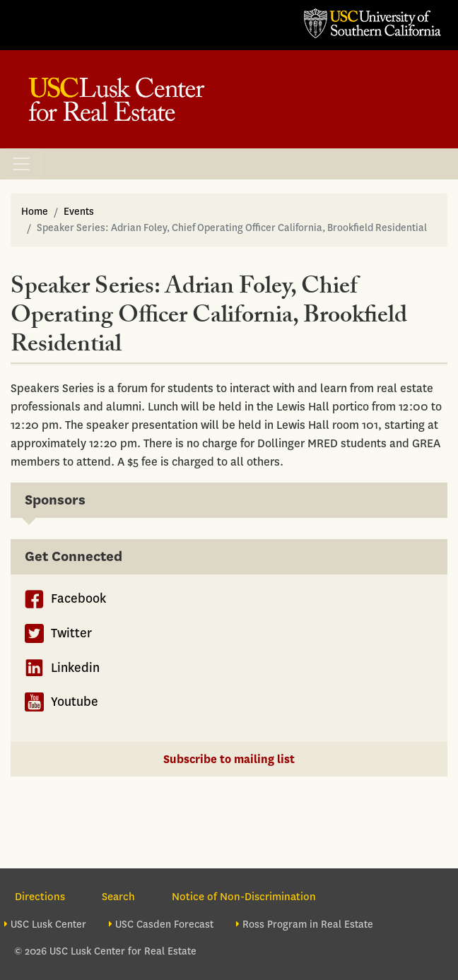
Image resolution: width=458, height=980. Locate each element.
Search (118, 897)
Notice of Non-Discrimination (244, 897)
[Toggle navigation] (21, 164)
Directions (40, 897)
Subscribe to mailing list (229, 759)
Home (35, 212)
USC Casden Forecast (164, 925)
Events (79, 212)
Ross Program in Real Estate (308, 925)
